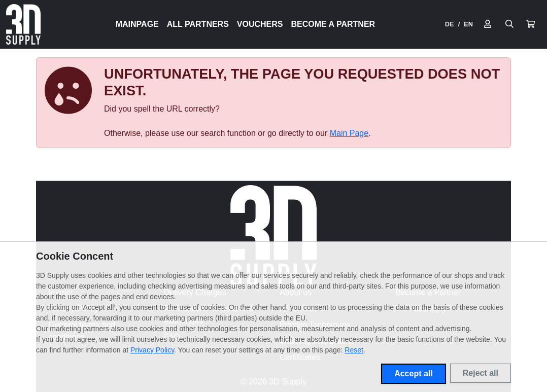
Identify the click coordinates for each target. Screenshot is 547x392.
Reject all (481, 373)
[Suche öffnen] (509, 24)
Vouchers (260, 24)
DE (450, 24)
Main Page (349, 133)
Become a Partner (333, 24)
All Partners (198, 24)
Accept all (414, 373)
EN (468, 24)
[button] (530, 24)
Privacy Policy (152, 350)
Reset (354, 350)
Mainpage (137, 24)
